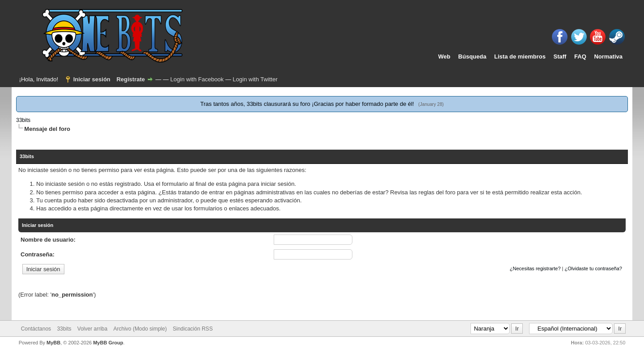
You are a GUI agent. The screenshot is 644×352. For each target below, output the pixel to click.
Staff (560, 57)
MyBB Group (108, 343)
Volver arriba (92, 329)
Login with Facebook (197, 79)
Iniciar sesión (92, 79)
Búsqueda (472, 57)
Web (444, 57)
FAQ (580, 57)
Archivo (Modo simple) (140, 329)
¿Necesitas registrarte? (535, 268)
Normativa (608, 57)
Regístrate (131, 79)
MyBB (53, 343)
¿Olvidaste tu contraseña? (593, 268)
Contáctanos (36, 329)
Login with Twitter (255, 79)
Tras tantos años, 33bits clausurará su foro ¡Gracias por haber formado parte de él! (308, 104)
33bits (23, 120)
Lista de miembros (520, 57)
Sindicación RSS (193, 329)
